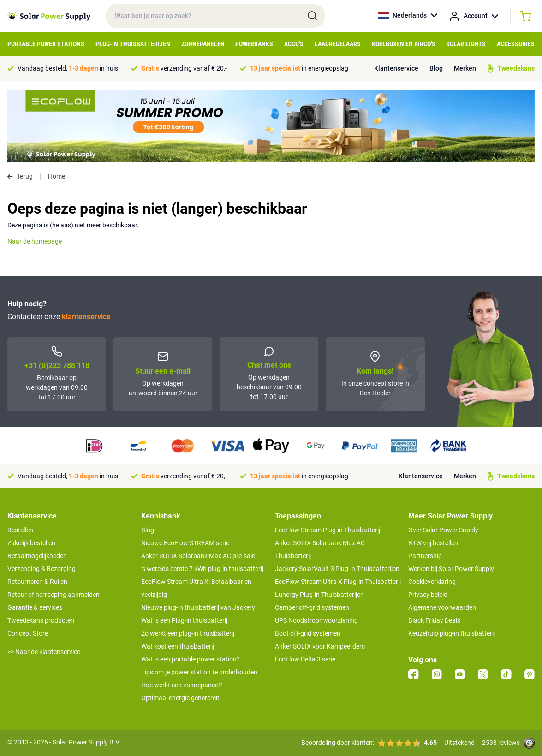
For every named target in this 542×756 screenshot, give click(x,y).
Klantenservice (396, 68)
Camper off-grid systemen (312, 607)
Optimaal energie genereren (180, 698)
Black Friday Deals (434, 620)
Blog (436, 68)
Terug (20, 176)
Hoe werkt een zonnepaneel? (182, 685)
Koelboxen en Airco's (404, 44)
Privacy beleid (428, 595)
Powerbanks (254, 44)
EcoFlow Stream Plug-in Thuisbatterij (328, 530)
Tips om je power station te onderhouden (199, 672)
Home (57, 176)
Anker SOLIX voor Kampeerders (320, 646)
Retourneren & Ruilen (37, 582)
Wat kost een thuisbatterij (178, 646)
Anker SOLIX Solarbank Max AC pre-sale (198, 556)
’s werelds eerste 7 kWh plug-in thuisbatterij (202, 569)
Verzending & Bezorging (42, 569)
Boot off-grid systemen (308, 633)
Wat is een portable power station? (191, 659)
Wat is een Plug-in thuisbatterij (184, 620)
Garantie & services (35, 607)
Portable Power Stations (46, 44)
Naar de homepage (35, 241)
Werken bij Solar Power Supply (451, 569)
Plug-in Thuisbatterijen (133, 44)
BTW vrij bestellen (433, 543)
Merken (465, 68)
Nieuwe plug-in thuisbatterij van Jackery (198, 607)
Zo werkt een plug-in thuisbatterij (188, 633)
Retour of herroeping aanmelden (54, 595)
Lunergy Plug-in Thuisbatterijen (319, 595)
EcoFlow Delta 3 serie (305, 659)
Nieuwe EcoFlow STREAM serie (185, 543)
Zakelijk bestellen (31, 543)
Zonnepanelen (203, 44)
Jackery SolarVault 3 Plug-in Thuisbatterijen (337, 569)
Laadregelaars (338, 44)
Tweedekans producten (41, 620)
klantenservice (86, 317)
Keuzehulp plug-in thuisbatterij (452, 633)
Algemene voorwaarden (442, 607)
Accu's (294, 44)
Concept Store (28, 633)
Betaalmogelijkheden (37, 556)
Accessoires (516, 44)
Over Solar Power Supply (443, 530)
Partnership (425, 556)
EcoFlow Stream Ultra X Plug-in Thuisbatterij (338, 582)
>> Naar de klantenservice (44, 652)
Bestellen (20, 530)
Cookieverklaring (432, 582)
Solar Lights (466, 44)
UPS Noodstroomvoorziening (316, 620)
